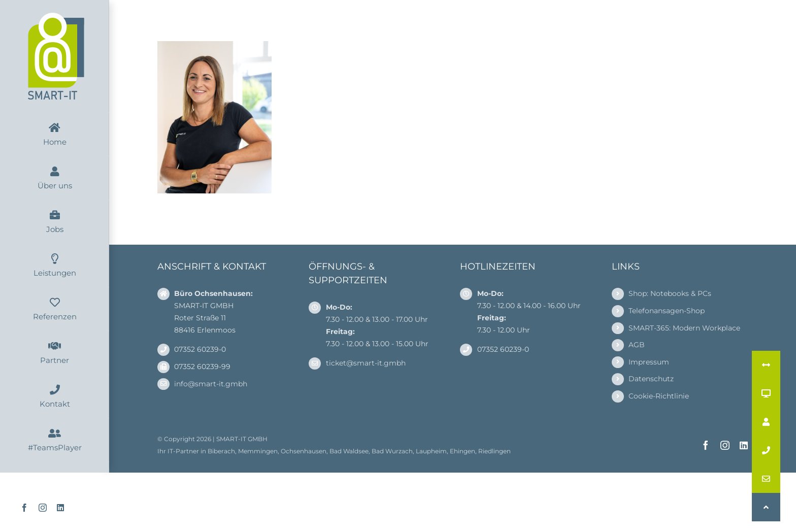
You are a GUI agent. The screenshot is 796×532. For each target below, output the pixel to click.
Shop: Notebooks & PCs (670, 293)
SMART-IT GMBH (242, 439)
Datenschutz (651, 379)
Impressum (649, 362)
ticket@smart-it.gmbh (366, 363)
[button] (766, 507)
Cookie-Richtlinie (659, 396)
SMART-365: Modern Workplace (684, 328)
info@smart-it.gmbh (211, 384)
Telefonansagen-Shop (667, 311)
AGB (637, 345)
